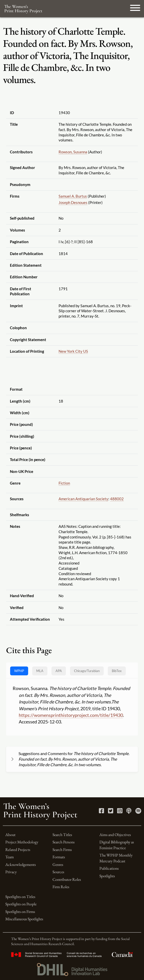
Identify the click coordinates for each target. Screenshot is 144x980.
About (10, 835)
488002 (117, 499)
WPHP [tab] (19, 671)
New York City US (73, 351)
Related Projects (18, 850)
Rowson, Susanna (73, 152)
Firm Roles (61, 887)
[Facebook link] (102, 812)
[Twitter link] (111, 812)
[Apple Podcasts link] (129, 812)
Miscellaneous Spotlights (24, 919)
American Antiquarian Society (83, 499)
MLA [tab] (40, 671)
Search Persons (64, 842)
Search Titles (62, 835)
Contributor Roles (67, 879)
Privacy (11, 872)
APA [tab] (59, 671)
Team (10, 857)
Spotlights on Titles (20, 897)
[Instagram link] (120, 812)
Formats (59, 857)
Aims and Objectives (115, 835)
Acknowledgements (21, 864)
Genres (58, 864)
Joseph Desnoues (73, 202)
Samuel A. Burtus (73, 196)
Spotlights (107, 876)
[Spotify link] (138, 812)
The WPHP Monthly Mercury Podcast (116, 858)
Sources (58, 872)
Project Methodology (22, 842)
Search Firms (62, 850)
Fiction (64, 483)
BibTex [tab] (117, 671)
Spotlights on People (21, 904)
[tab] (87, 671)
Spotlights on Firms (20, 912)
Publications (109, 868)
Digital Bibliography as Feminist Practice (117, 845)
